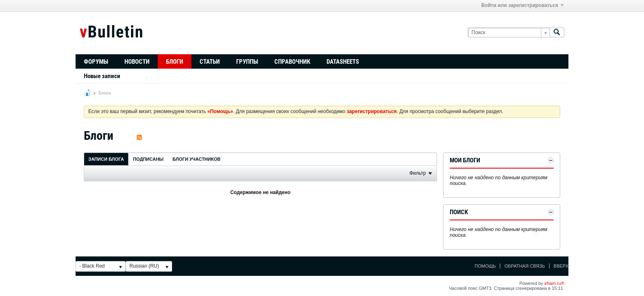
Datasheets (343, 62)
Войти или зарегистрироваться (522, 5)
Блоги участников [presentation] (197, 159)
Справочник (292, 62)
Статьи (210, 62)
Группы (247, 62)
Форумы (96, 62)
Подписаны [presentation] (148, 159)
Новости (137, 62)
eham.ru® (554, 283)
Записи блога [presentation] (106, 159)
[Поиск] (509, 33)
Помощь (485, 266)
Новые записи (102, 76)
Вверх (561, 266)
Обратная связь (525, 266)
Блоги (175, 62)
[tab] (106, 159)
